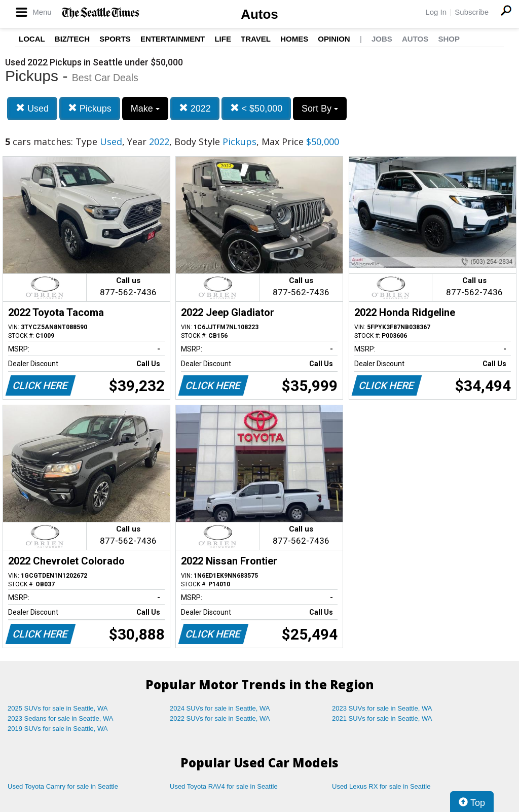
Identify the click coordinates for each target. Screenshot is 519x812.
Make (145, 109)
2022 (195, 108)
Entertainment (173, 39)
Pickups (90, 108)
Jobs (382, 39)
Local (32, 39)
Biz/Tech (72, 39)
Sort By (320, 109)
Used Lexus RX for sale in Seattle (381, 786)
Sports (115, 39)
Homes (294, 39)
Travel (256, 39)
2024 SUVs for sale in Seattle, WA (220, 708)
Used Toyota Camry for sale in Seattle (63, 786)
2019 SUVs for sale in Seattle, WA (58, 729)
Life (223, 39)
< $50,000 (256, 108)
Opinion (334, 39)
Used (32, 108)
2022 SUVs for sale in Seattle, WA (220, 718)
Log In (436, 12)
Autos (259, 14)
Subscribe (472, 12)
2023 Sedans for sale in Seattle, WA (60, 718)
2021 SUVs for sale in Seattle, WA (382, 718)
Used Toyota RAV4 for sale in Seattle (224, 786)
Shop (449, 39)
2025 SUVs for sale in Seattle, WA (58, 708)
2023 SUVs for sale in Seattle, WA (382, 708)
